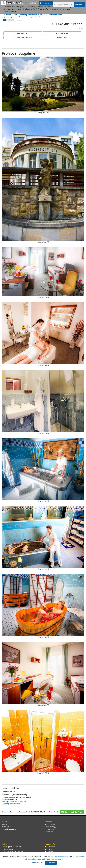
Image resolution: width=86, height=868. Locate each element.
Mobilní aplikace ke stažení (11, 847)
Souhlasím (51, 863)
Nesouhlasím (37, 863)
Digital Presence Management (12, 852)
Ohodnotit (23, 33)
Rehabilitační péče (36, 15)
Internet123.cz (50, 824)
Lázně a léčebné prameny (17, 15)
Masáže (38, 17)
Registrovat (46, 3)
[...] (65, 4)
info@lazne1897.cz (12, 804)
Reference (5, 827)
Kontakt (5, 824)
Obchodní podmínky (9, 829)
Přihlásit (33, 3)
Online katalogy (50, 827)
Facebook (50, 847)
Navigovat (62, 37)
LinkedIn (49, 852)
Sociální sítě (49, 832)
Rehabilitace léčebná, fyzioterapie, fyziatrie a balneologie (33, 16)
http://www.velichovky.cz (15, 801)
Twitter (49, 849)
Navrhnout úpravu (23, 37)
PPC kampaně (50, 829)
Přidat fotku (62, 33)
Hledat (79, 4)
